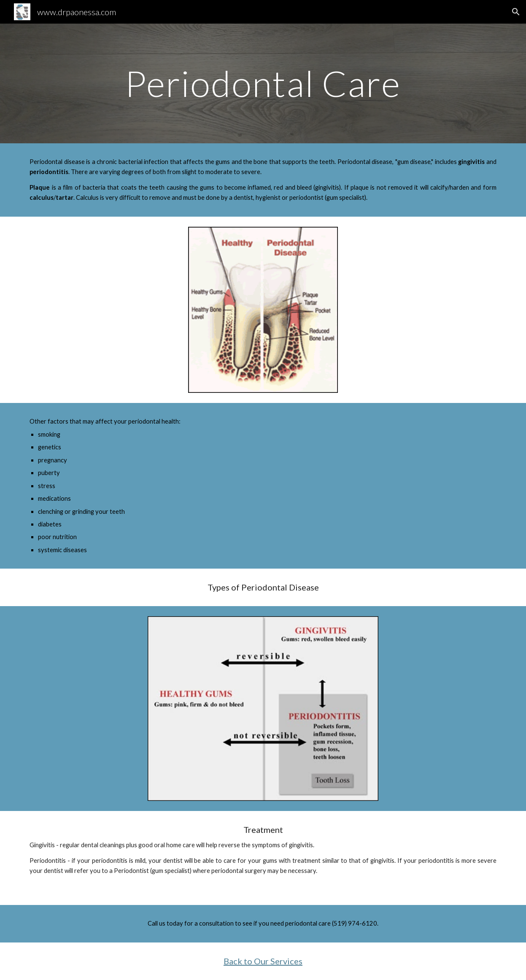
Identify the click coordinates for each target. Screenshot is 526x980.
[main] (263, 83)
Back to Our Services (263, 961)
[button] (516, 12)
